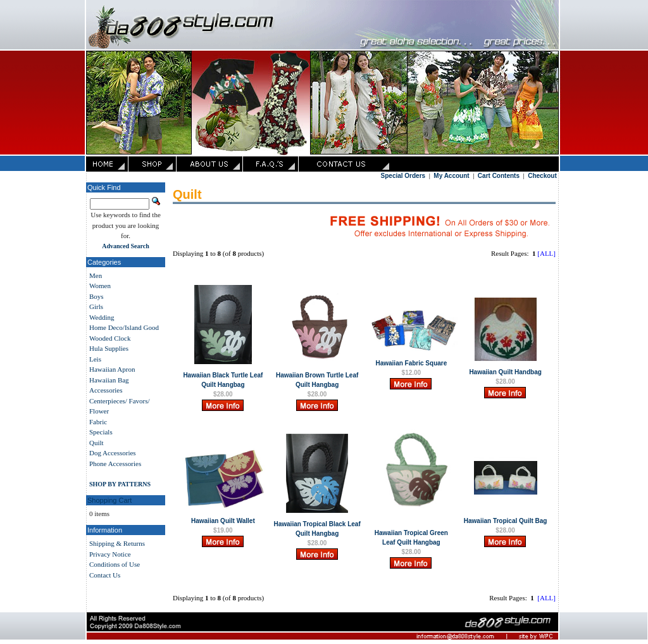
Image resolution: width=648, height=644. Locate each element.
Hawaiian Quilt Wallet (223, 521)
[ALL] (546, 253)
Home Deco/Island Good (124, 327)
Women (100, 286)
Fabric (98, 422)
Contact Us (105, 575)
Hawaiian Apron (112, 369)
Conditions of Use (115, 564)
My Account (451, 176)
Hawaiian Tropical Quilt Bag (506, 521)
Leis (95, 359)
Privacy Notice (110, 554)
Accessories (106, 390)
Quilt (97, 443)
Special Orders (403, 176)
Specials (101, 432)
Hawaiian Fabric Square (411, 363)
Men (96, 275)
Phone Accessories (115, 464)
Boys (97, 296)
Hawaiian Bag (109, 380)
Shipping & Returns (117, 543)
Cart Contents (499, 176)
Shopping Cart (109, 500)
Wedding (102, 317)
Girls (96, 306)
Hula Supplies (109, 348)
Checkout (542, 176)
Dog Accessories (113, 453)
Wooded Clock (110, 338)
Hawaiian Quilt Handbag (505, 372)
